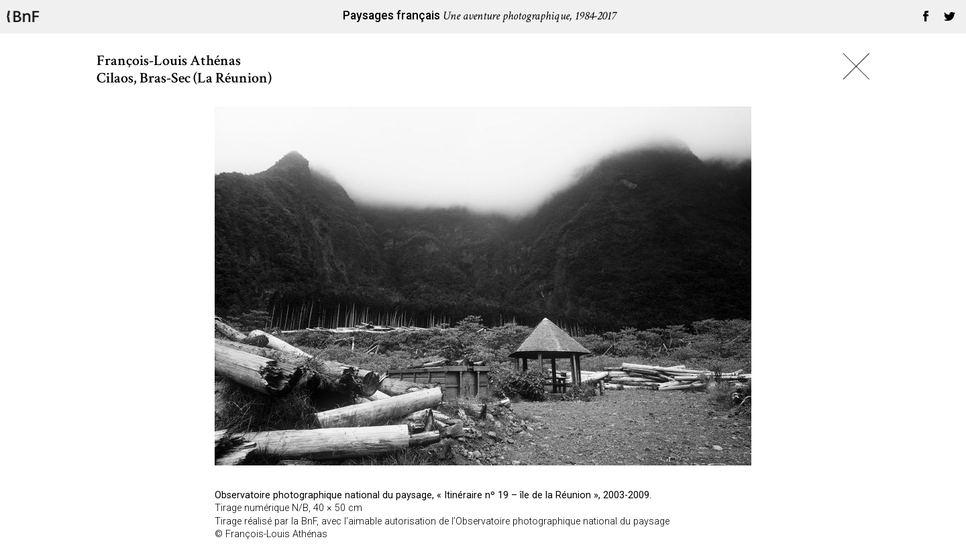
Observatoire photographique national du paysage (323, 495)
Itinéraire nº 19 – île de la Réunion (518, 495)
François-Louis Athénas (276, 534)
